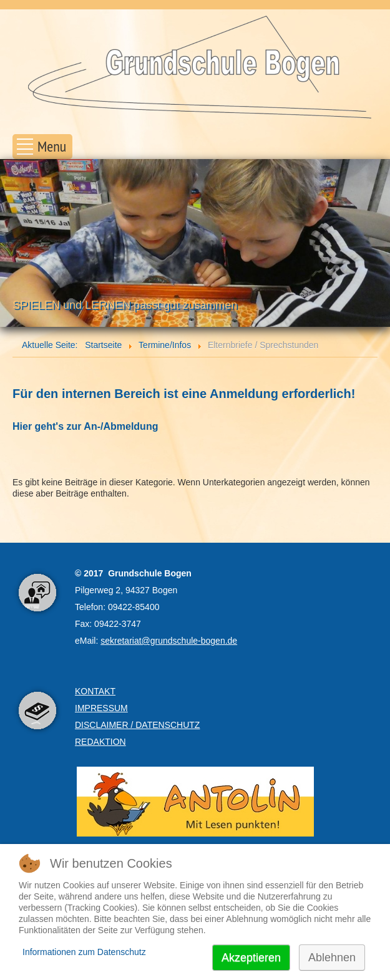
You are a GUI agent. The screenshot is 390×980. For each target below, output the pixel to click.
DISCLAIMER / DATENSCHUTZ (137, 725)
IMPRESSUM (101, 708)
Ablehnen (332, 958)
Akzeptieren (251, 958)
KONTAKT (95, 691)
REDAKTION (100, 742)
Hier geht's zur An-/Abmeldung (85, 426)
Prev (16, 245)
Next (374, 245)
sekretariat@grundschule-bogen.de (169, 641)
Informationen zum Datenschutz (84, 952)
